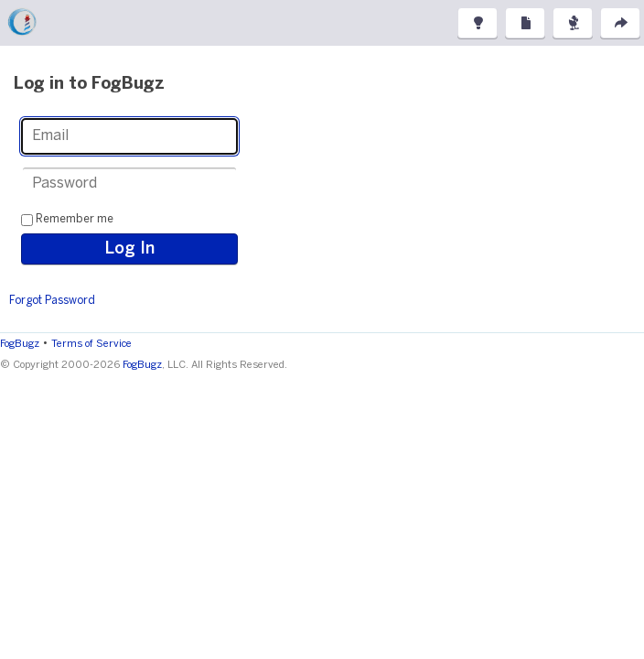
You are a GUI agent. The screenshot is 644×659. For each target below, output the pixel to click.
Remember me (75, 219)
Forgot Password (52, 301)
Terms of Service (91, 344)
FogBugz (20, 344)
